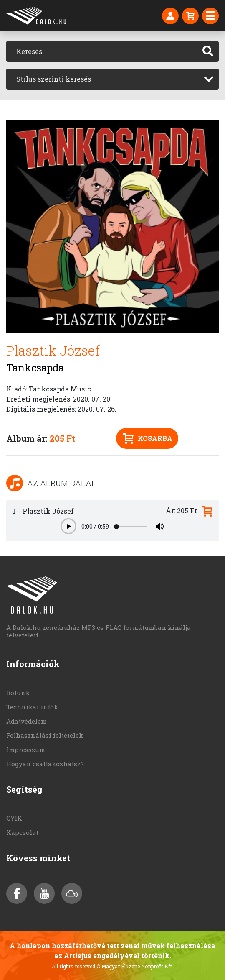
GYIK (14, 818)
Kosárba (148, 439)
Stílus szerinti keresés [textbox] (54, 79)
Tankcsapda (35, 368)
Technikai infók (32, 707)
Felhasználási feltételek (45, 735)
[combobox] (112, 79)
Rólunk (18, 693)
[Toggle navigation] (210, 16)
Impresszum (26, 750)
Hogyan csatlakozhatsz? (45, 764)
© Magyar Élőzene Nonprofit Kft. (135, 966)
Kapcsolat (22, 832)
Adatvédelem (27, 721)
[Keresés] (102, 51)
